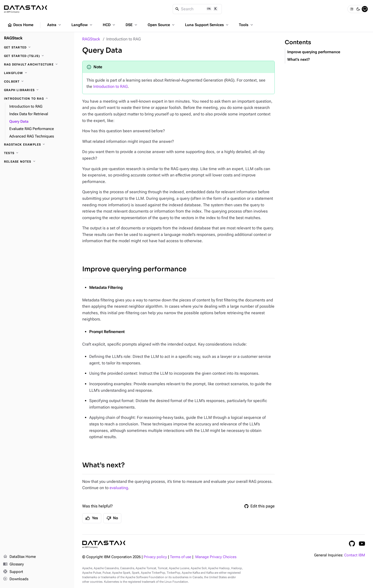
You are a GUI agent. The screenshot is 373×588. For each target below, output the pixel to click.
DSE (132, 25)
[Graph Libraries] (37, 90)
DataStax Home (19, 557)
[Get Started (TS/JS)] (37, 56)
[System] (365, 9)
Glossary (13, 564)
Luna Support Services (207, 25)
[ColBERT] (37, 82)
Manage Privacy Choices (216, 557)
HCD (109, 25)
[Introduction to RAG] (37, 99)
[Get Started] (37, 47)
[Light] (352, 9)
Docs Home (20, 25)
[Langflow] (37, 73)
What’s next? (103, 465)
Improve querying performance (134, 269)
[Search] (197, 9)
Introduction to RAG (111, 86)
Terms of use (181, 557)
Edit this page (260, 506)
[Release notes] (37, 162)
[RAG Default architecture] (37, 64)
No (112, 518)
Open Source (162, 25)
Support (13, 572)
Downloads (16, 579)
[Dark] (358, 9)
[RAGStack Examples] (37, 145)
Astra (55, 25)
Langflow (82, 25)
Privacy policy (155, 557)
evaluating (119, 488)
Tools (246, 25)
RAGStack (91, 39)
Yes (92, 518)
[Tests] (37, 153)
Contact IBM (355, 555)
